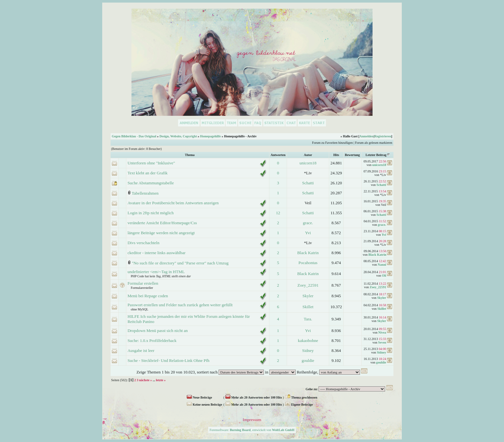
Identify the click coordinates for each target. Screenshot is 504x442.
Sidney (308, 350)
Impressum (252, 420)
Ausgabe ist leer (141, 350)
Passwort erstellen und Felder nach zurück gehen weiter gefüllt (180, 305)
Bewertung (352, 155)
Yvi (308, 233)
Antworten (278, 155)
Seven (382, 342)
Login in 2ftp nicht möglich (151, 213)
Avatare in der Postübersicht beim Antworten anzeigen (173, 203)
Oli (384, 276)
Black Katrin (308, 253)
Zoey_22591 (308, 285)
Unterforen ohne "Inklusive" (151, 163)
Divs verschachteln (144, 243)
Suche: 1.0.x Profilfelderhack (152, 341)
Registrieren (383, 136)
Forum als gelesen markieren (374, 143)
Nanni (382, 265)
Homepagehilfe (210, 136)
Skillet (308, 307)
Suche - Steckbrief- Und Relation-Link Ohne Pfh (169, 360)
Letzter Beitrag (376, 155)
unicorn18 (308, 163)
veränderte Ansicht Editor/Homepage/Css (162, 223)
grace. (308, 223)
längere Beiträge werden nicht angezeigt (161, 233)
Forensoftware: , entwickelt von (252, 430)
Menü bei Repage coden (148, 296)
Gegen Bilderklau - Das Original (134, 136)
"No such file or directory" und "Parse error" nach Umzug (180, 263)
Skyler (308, 296)
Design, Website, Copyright (178, 136)
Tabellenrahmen (145, 193)
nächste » (146, 380)
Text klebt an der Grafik (148, 173)
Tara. (308, 319)
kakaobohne (308, 341)
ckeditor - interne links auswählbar (157, 253)
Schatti (308, 183)
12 (278, 213)
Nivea (382, 332)
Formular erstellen (143, 283)
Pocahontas (308, 263)
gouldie (308, 360)
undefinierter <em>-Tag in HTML (156, 272)
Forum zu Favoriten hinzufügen (333, 143)
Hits (336, 155)
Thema (190, 155)
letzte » (161, 380)
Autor (308, 155)
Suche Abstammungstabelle (151, 183)
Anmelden (366, 136)
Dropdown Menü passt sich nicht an (158, 331)
